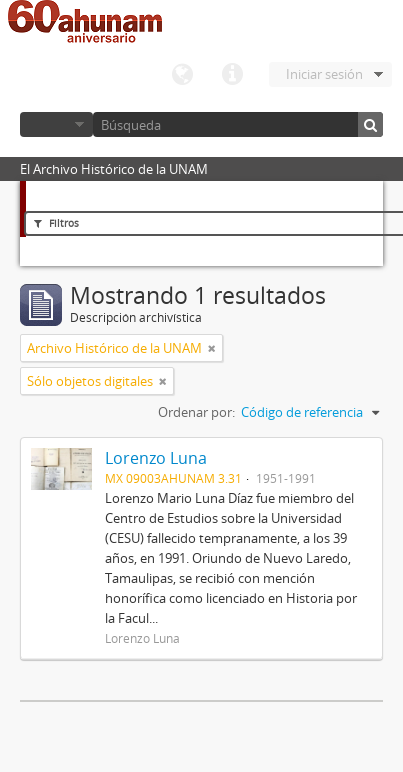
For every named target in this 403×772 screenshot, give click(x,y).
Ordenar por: (196, 412)
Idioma (182, 75)
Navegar (56, 124)
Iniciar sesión (324, 74)
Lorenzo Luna (156, 458)
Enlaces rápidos (232, 75)
